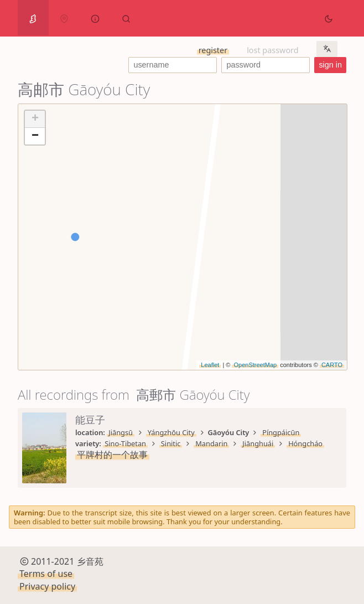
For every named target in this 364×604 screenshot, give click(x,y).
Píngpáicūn (281, 432)
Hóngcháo (305, 443)
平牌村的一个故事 (112, 455)
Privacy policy (47, 586)
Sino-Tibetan (125, 443)
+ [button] (35, 119)
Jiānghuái (258, 443)
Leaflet (210, 365)
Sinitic (171, 443)
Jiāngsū (121, 432)
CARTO (332, 365)
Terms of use (46, 574)
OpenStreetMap (255, 365)
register (213, 50)
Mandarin (211, 443)
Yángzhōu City (171, 432)
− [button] (35, 136)
